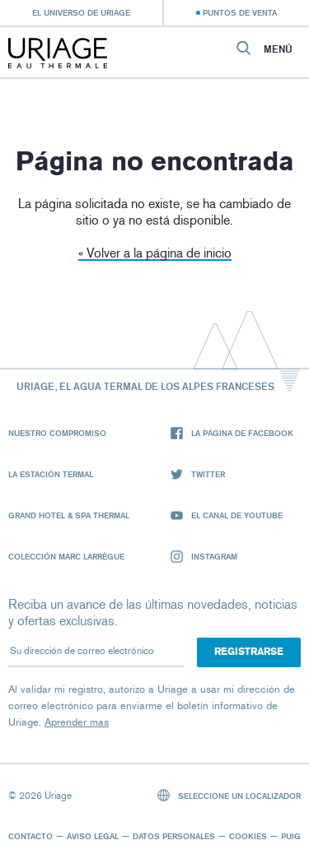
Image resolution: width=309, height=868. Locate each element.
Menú (278, 49)
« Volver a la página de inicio (155, 253)
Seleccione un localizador (229, 795)
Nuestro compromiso (57, 433)
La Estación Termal (51, 474)
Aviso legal (93, 836)
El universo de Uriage (81, 12)
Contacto (30, 836)
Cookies (248, 836)
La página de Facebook (232, 433)
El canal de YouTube (227, 515)
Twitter (198, 474)
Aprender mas (77, 722)
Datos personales (174, 836)
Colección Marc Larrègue (66, 556)
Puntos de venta (240, 12)
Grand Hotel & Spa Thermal (69, 515)
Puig (291, 836)
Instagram (204, 557)
